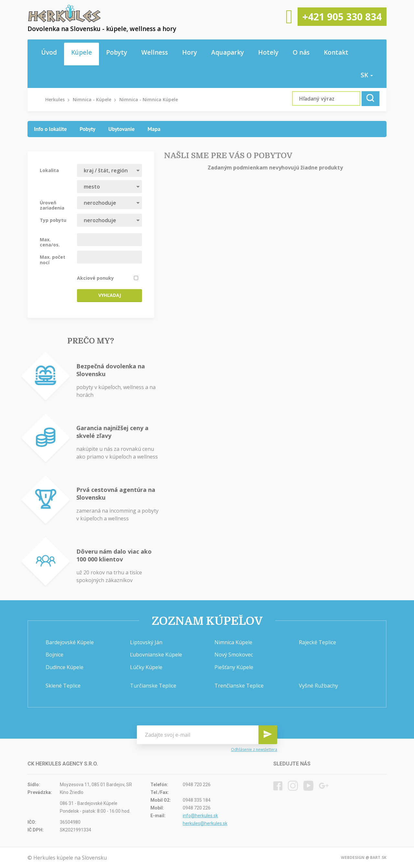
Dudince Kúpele (65, 667)
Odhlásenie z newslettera (254, 749)
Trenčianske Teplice (239, 686)
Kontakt (336, 52)
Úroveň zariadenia (52, 205)
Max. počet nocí (53, 259)
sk (367, 75)
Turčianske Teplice (153, 686)
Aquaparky (228, 52)
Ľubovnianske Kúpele (156, 655)
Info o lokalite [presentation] (50, 129)
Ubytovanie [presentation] (121, 129)
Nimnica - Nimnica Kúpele (149, 99)
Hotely (268, 52)
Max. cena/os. (50, 242)
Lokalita (49, 170)
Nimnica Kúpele (233, 642)
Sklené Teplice (63, 686)
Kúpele (82, 52)
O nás (301, 52)
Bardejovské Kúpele (70, 642)
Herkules (55, 99)
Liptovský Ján (146, 642)
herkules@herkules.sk (205, 823)
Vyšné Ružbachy (318, 686)
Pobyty (117, 52)
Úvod (49, 52)
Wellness (155, 52)
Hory (190, 52)
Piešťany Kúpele (234, 667)
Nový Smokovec (234, 655)
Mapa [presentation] (154, 129)
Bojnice (54, 655)
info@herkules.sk (200, 816)
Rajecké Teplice (317, 642)
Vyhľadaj (110, 295)
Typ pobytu (53, 220)
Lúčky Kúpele (146, 667)
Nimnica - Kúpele (92, 99)
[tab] (50, 129)
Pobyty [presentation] (87, 129)
